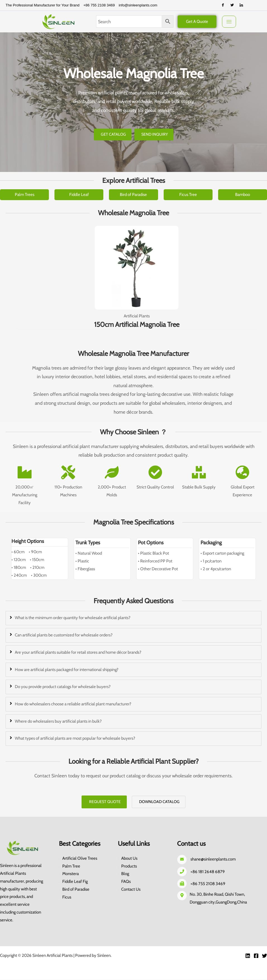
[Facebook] (223, 5)
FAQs (126, 882)
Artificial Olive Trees (80, 859)
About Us (129, 859)
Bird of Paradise (133, 195)
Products (129, 866)
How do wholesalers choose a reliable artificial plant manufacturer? (73, 704)
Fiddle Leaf (79, 195)
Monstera (71, 874)
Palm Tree (71, 866)
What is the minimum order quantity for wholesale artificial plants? (73, 618)
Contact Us (131, 890)
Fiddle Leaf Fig (75, 882)
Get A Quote (197, 21)
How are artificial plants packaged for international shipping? (67, 670)
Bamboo (243, 195)
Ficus (67, 897)
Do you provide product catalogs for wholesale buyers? (63, 687)
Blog (125, 874)
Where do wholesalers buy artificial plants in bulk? (58, 721)
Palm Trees (25, 195)
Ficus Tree (188, 195)
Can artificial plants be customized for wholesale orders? (64, 635)
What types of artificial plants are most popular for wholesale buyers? (75, 738)
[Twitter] (232, 5)
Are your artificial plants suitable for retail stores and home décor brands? (78, 652)
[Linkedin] (248, 956)
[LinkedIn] (241, 5)
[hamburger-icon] (229, 22)
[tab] (133, 618)
